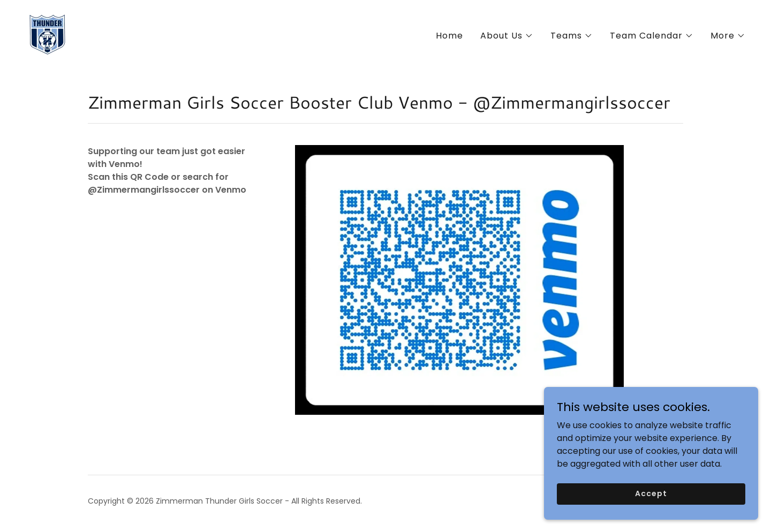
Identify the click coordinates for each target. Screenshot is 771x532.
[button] (507, 36)
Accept (651, 501)
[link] (47, 34)
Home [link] (449, 36)
